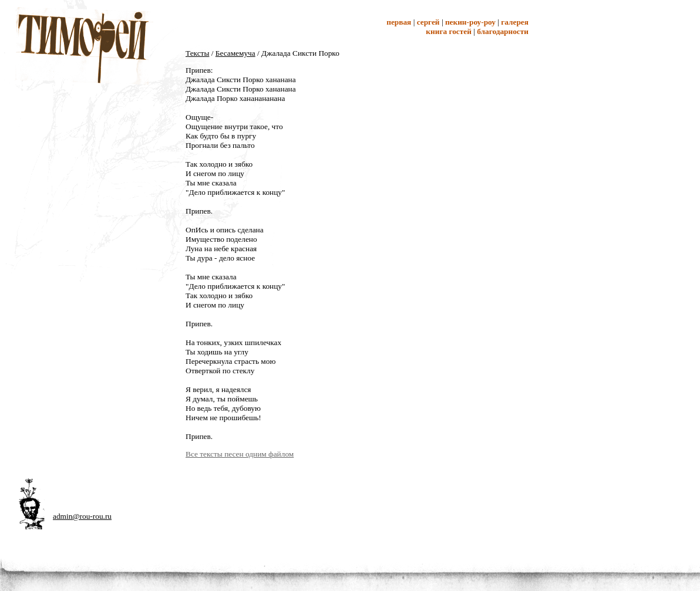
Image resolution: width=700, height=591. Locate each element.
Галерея (515, 22)
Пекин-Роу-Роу (470, 22)
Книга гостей (449, 31)
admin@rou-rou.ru (82, 516)
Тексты (197, 53)
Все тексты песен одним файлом (240, 454)
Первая (399, 22)
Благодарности (503, 31)
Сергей (428, 22)
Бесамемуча (235, 53)
